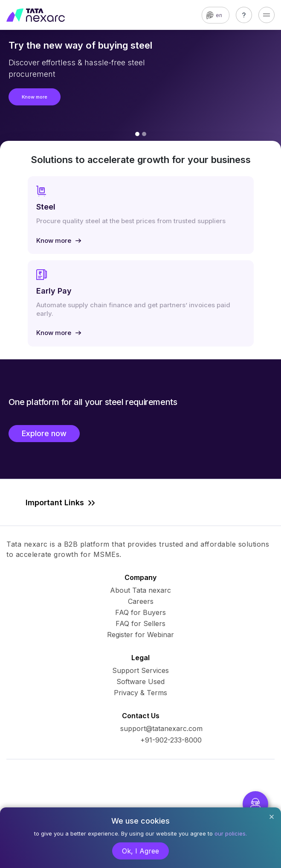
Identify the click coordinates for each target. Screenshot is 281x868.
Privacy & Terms (140, 693)
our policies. (231, 833)
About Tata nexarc (140, 590)
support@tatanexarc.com (161, 728)
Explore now (44, 433)
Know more (35, 97)
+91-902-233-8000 (171, 740)
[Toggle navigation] (267, 15)
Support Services (140, 670)
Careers (141, 601)
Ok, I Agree (140, 851)
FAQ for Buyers (140, 612)
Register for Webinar (140, 635)
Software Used (140, 682)
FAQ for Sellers (140, 623)
